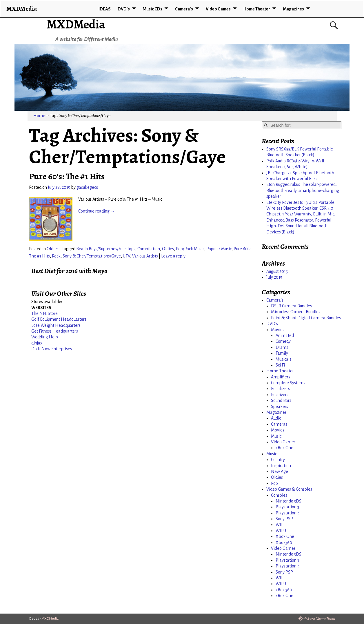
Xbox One (285, 536)
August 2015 (277, 271)
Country (278, 460)
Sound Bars (281, 400)
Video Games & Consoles (289, 489)
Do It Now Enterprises (52, 349)
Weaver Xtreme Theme (320, 619)
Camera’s (184, 9)
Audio (276, 418)
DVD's (272, 324)
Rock (56, 256)
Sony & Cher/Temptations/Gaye (92, 256)
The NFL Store (44, 313)
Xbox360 (284, 543)
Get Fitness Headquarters (55, 331)
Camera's (275, 300)
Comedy (283, 341)
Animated (285, 335)
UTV (127, 256)
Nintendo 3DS (289, 501)
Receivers (280, 395)
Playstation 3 (287, 507)
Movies (278, 330)
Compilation (149, 249)
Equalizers (280, 389)
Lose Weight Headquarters (56, 325)
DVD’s (124, 9)
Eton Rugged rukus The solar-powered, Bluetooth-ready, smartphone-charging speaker (303, 190)
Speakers (280, 407)
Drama (282, 347)
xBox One (284, 448)
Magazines (293, 9)
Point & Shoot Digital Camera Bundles (306, 318)
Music (276, 436)
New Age (280, 471)
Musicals (283, 359)
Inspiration (281, 466)
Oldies (53, 249)
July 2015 (274, 277)
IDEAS (105, 9)
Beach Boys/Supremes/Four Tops (106, 249)
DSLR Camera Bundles (291, 306)
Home (39, 116)
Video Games (218, 9)
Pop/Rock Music (190, 249)
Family (282, 353)
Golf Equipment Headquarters (59, 319)
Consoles (279, 495)
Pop (274, 483)
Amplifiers (281, 377)
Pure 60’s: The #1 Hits (67, 176)
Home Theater (257, 9)
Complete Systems (288, 383)
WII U (281, 531)
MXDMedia (76, 24)
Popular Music (219, 249)
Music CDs (152, 9)
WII (279, 525)
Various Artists (145, 256)
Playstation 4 (288, 513)
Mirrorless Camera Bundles (296, 312)
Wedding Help (45, 337)
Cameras (279, 424)
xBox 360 (284, 590)
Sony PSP (284, 519)
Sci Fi (280, 365)
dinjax (37, 343)
